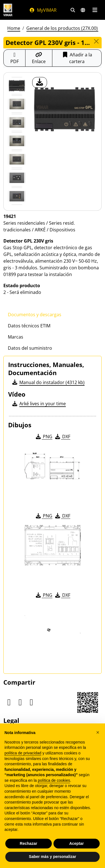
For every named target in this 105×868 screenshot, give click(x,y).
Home (14, 28)
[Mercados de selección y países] (83, 10)
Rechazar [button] (29, 843)
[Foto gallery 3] (17, 141)
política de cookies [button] (54, 780)
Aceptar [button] (76, 843)
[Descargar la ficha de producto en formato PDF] (14, 58)
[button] (98, 732)
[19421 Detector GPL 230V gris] (17, 86)
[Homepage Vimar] (8, 10)
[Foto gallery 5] (17, 178)
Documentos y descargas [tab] (35, 315)
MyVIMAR (43, 10)
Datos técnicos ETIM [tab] (29, 326)
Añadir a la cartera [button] (77, 58)
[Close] (96, 41)
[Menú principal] (95, 10)
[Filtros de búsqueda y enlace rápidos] (73, 10)
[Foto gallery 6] (17, 196)
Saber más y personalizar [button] (53, 857)
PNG (44, 437)
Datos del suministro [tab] (30, 348)
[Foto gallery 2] (17, 123)
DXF (62, 437)
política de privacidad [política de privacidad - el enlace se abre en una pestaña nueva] (23, 753)
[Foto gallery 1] (17, 104)
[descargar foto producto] (40, 82)
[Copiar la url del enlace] (39, 58)
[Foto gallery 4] (17, 159)
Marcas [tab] (16, 337)
